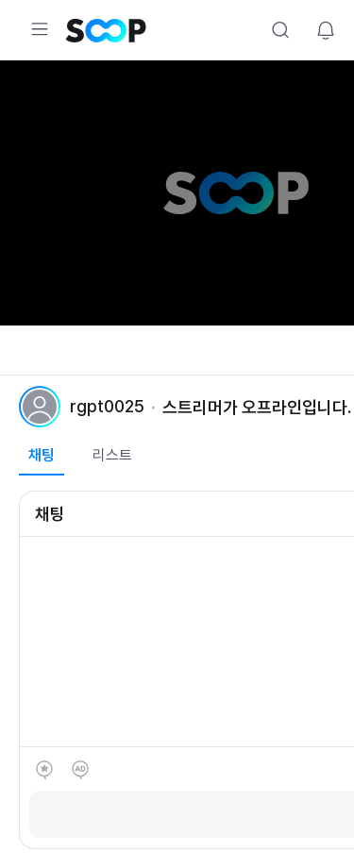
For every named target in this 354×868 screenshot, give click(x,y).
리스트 (112, 455)
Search (280, 30)
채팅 (42, 455)
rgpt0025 (107, 406)
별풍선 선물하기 (44, 770)
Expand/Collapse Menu (40, 29)
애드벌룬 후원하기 (80, 770)
